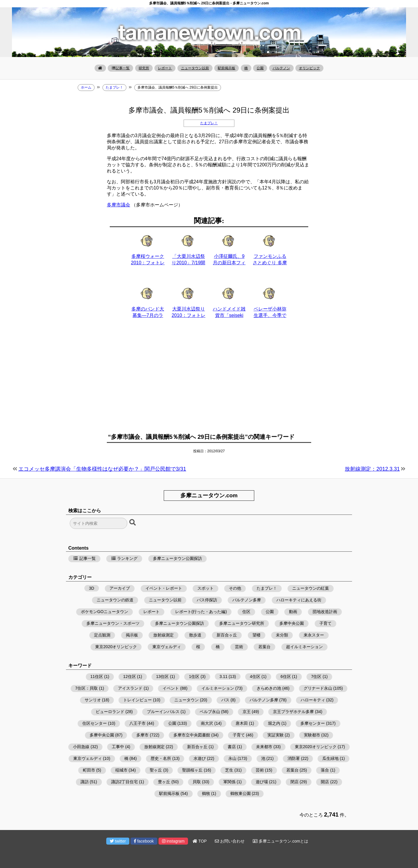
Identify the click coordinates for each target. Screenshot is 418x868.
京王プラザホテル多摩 (293, 712)
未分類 (282, 635)
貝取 (197, 782)
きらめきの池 (269, 688)
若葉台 (264, 647)
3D (92, 588)
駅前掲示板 (227, 68)
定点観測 (102, 635)
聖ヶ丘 (156, 770)
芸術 (239, 647)
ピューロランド (110, 712)
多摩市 (142, 735)
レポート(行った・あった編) (201, 612)
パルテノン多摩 (247, 600)
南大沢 (207, 723)
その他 (235, 588)
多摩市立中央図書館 (192, 735)
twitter (118, 841)
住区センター (95, 723)
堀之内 (274, 723)
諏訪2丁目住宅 (125, 782)
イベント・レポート (164, 588)
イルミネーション (218, 688)
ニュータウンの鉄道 (115, 600)
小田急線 (81, 747)
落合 (325, 770)
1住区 (194, 677)
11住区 (97, 677)
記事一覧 (120, 68)
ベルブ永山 (210, 712)
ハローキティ (313, 700)
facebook (144, 841)
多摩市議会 (119, 205)
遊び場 (262, 782)
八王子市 (137, 723)
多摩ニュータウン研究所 (242, 623)
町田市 (89, 770)
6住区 (286, 677)
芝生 (229, 770)
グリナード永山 (318, 688)
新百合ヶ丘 (227, 635)
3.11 (223, 677)
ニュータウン (187, 700)
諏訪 (85, 782)
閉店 (295, 782)
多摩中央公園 (292, 623)
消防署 (294, 758)
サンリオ (93, 700)
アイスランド (130, 688)
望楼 (257, 635)
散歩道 (195, 635)
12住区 (130, 677)
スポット (205, 588)
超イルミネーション (304, 647)
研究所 (144, 68)
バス (225, 700)
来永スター (314, 635)
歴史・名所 (161, 758)
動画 (293, 612)
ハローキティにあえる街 (299, 600)
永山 (232, 758)
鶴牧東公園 (241, 793)
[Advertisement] (209, 379)
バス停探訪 (207, 600)
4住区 (255, 677)
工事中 (118, 747)
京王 (247, 712)
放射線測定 (163, 635)
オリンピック (309, 68)
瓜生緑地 (330, 758)
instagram (173, 841)
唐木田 (242, 723)
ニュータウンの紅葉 (311, 588)
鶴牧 (206, 793)
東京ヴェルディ (167, 647)
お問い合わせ (230, 841)
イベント (171, 688)
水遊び (200, 758)
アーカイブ (120, 588)
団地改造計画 (325, 612)
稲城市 (121, 770)
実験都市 (312, 735)
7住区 (316, 677)
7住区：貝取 (87, 688)
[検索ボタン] (133, 523)
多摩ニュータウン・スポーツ (113, 623)
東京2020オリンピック (116, 647)
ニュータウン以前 (195, 68)
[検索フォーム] (99, 523)
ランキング (124, 558)
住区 (246, 612)
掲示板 (132, 635)
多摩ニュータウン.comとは (281, 841)
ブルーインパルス (163, 712)
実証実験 (276, 735)
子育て (325, 623)
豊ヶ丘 (164, 782)
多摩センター (313, 723)
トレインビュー (137, 700)
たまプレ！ (209, 123)
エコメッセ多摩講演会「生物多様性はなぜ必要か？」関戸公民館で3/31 (102, 469)
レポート (165, 68)
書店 (232, 747)
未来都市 (264, 747)
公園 (260, 68)
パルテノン (281, 68)
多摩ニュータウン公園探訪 (177, 558)
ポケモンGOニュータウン (104, 612)
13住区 (163, 677)
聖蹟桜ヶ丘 (192, 770)
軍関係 (229, 782)
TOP (200, 841)
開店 (325, 782)
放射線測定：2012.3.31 (372, 469)
